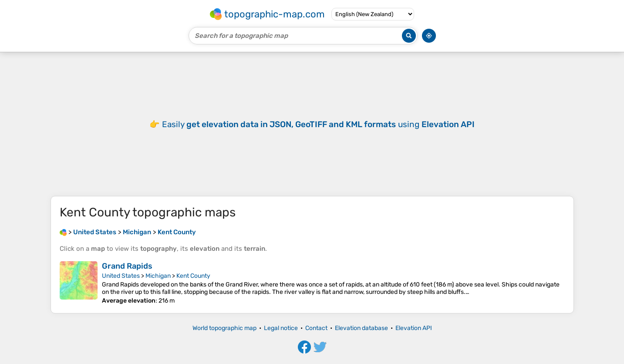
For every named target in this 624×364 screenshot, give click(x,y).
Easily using (318, 124)
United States (121, 276)
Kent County (193, 276)
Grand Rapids (127, 266)
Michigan (158, 276)
